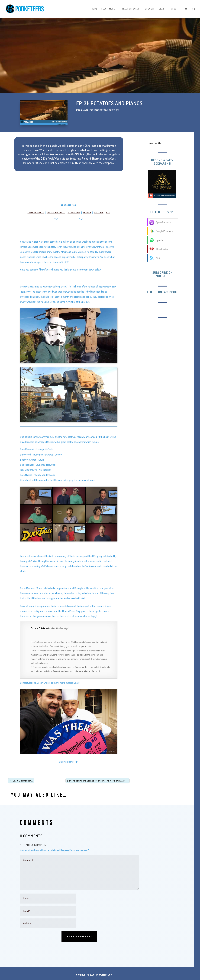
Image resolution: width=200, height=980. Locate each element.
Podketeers (113, 110)
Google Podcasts (56, 213)
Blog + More (108, 9)
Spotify (87, 213)
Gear (161, 9)
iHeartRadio (74, 213)
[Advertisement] (171, 370)
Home (94, 9)
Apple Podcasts (36, 213)
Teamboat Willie (131, 9)
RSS (108, 213)
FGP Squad (149, 9)
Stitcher (99, 213)
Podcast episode (98, 110)
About (174, 9)
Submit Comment (79, 936)
